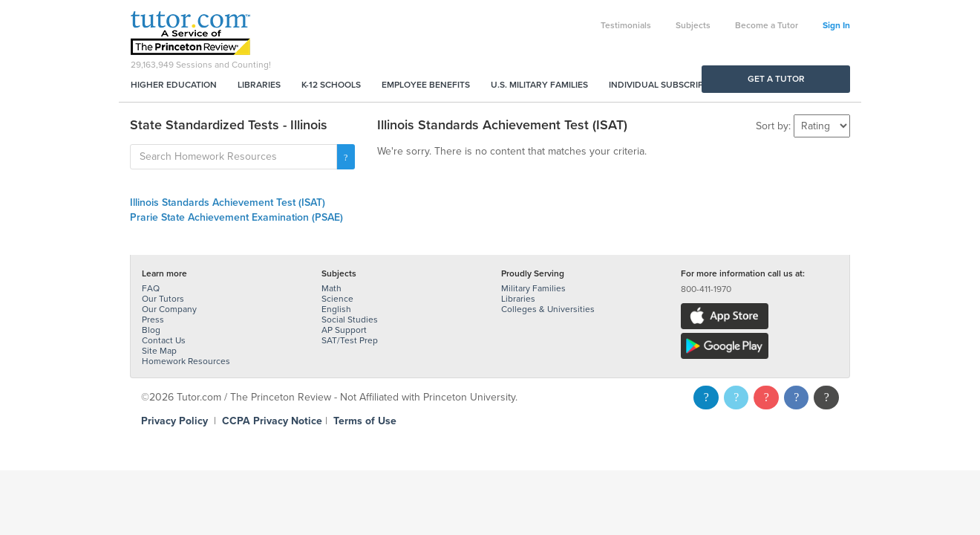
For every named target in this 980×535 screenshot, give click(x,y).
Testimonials (626, 25)
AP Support (344, 330)
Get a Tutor (776, 79)
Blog (151, 330)
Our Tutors (163, 299)
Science (337, 299)
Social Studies (350, 320)
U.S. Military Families (539, 85)
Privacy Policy (174, 421)
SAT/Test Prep (350, 340)
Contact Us (164, 340)
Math (331, 288)
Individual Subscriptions (669, 85)
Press (153, 320)
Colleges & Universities (548, 309)
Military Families (533, 288)
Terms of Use (365, 421)
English (336, 309)
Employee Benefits (426, 85)
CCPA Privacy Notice (272, 421)
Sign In (836, 25)
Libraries (259, 85)
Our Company (169, 309)
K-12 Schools (331, 85)
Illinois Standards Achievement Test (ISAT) (228, 202)
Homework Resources (186, 361)
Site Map (159, 351)
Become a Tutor (767, 25)
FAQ (151, 288)
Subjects (693, 25)
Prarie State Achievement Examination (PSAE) (236, 217)
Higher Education (174, 85)
